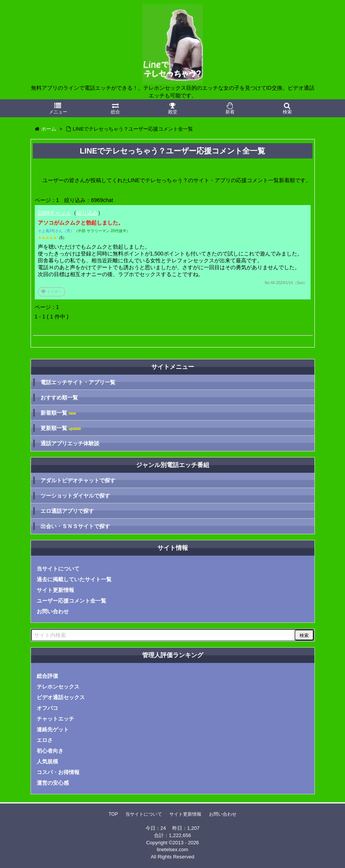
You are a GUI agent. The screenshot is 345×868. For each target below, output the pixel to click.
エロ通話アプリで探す (67, 511)
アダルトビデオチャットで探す (78, 480)
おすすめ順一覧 (59, 398)
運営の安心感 (53, 783)
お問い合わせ (53, 611)
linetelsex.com (172, 849)
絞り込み (87, 213)
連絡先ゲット (53, 729)
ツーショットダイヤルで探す (75, 496)
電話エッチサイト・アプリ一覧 (78, 382)
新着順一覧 (58, 413)
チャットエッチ (55, 719)
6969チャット (54, 213)
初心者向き (50, 751)
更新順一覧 (61, 428)
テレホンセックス (58, 687)
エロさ (45, 740)
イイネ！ (52, 292)
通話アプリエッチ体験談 (70, 443)
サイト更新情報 (55, 590)
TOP (113, 814)
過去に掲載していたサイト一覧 (74, 579)
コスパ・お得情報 (58, 772)
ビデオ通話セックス (61, 697)
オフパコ (47, 708)
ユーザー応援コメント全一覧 (71, 601)
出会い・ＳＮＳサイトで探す (75, 526)
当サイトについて (58, 569)
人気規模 (47, 761)
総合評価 (47, 676)
